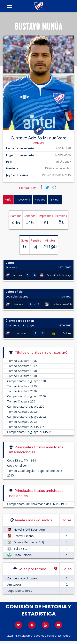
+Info (8, 199)
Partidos (40, 199)
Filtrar (55, 199)
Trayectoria (23, 199)
